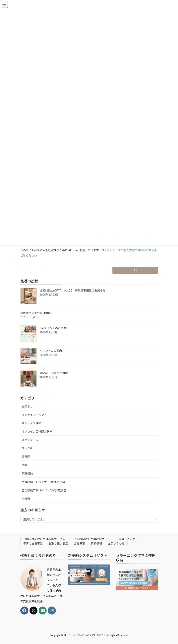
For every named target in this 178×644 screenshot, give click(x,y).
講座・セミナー (128, 539)
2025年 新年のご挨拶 (54, 373)
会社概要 (80, 543)
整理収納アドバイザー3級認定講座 (43, 482)
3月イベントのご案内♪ (54, 328)
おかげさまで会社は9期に (36, 313)
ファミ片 (27, 448)
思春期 (26, 456)
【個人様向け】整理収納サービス (44, 539)
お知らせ (27, 406)
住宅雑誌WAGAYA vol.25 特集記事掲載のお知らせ (73, 290)
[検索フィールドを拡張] (135, 270)
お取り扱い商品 (58, 543)
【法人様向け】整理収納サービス (92, 539)
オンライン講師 (31, 423)
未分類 (26, 499)
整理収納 (27, 473)
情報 (25, 465)
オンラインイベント (34, 415)
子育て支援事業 (33, 543)
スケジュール (30, 440)
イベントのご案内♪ (52, 350)
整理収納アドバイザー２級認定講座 (44, 490)
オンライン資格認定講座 (37, 431)
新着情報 (96, 543)
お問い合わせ (116, 543)
